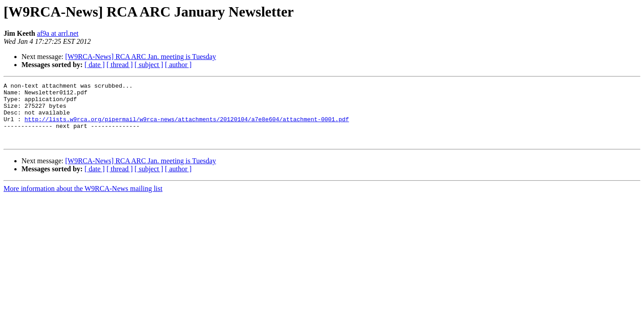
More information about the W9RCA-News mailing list (83, 201)
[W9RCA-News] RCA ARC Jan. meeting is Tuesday (141, 57)
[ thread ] (120, 65)
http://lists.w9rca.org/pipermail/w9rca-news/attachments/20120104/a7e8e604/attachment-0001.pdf (187, 127)
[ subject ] (149, 65)
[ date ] (95, 65)
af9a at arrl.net (58, 33)
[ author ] (178, 65)
